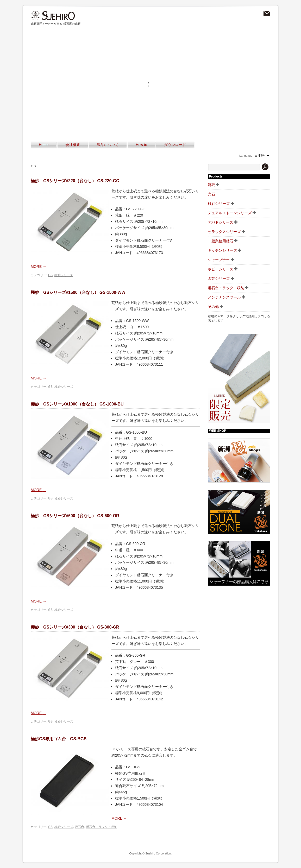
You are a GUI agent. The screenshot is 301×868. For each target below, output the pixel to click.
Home (44, 145)
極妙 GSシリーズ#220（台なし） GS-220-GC (75, 181)
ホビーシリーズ (221, 269)
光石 (211, 194)
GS (50, 275)
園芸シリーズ (219, 278)
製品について (108, 145)
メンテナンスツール (224, 297)
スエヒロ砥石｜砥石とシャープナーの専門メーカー (53, 16)
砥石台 (79, 827)
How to (141, 145)
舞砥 (211, 185)
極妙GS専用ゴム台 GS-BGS (59, 739)
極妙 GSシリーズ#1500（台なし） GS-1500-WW (78, 292)
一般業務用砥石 (221, 241)
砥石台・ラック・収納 (102, 827)
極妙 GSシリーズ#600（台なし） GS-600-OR (75, 516)
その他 (213, 307)
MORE (39, 267)
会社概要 (73, 145)
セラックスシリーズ (224, 232)
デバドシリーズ (221, 222)
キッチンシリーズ (222, 250)
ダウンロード (175, 145)
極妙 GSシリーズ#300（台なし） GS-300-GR (75, 627)
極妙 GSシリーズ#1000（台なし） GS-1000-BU (77, 404)
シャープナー (219, 260)
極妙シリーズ (64, 275)
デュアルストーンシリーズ (230, 213)
